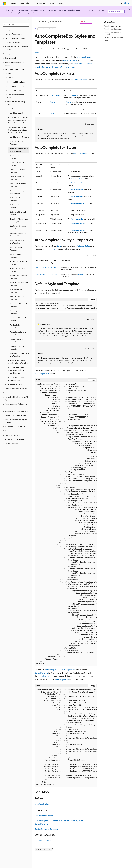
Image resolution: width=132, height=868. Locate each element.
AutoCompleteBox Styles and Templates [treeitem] (19, 150)
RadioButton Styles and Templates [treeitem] (19, 277)
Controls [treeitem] (10, 78)
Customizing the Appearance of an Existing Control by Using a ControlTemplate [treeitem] (19, 120)
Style (59, 246)
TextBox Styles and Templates (46, 829)
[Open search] (121, 3)
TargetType (53, 249)
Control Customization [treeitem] (16, 113)
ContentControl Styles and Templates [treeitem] (18, 192)
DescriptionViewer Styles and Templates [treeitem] (19, 220)
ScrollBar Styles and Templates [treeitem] (17, 298)
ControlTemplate (70, 60)
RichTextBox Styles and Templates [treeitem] (18, 291)
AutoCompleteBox (84, 57)
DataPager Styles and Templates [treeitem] (18, 206)
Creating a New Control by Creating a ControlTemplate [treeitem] (18, 362)
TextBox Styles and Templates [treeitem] (17, 326)
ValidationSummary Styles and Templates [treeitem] (19, 355)
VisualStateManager (45, 360)
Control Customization (44, 815)
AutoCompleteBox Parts (113, 26)
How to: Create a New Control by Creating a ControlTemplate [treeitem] (16, 370)
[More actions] (95, 22)
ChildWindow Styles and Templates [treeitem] (19, 178)
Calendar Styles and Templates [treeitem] (17, 164)
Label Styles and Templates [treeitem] (16, 249)
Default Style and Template (114, 37)
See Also (107, 40)
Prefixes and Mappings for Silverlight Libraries (70, 336)
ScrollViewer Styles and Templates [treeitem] (18, 305)
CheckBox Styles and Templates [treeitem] (18, 171)
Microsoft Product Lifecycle (67, 10)
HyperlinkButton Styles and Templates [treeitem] (18, 242)
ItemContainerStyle (43, 267)
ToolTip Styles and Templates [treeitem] (17, 340)
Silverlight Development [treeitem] (13, 34)
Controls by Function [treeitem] (14, 90)
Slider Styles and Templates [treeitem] (16, 312)
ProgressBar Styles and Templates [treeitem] (18, 270)
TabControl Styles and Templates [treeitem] (18, 319)
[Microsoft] (4, 3)
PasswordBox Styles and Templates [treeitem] (19, 263)
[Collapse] (28, 20)
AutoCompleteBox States (113, 29)
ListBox (54, 267)
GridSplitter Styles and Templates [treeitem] (18, 227)
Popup (52, 113)
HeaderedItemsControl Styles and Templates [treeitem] (18, 235)
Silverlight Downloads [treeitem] (12, 42)
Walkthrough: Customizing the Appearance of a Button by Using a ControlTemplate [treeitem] (18, 130)
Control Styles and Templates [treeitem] (17, 143)
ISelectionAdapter (56, 95)
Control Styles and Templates (51, 22)
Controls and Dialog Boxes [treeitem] (16, 82)
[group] (66, 306)
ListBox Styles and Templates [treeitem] (17, 256)
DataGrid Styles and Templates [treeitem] (17, 199)
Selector (53, 102)
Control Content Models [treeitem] (15, 86)
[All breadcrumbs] (37, 22)
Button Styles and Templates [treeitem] (17, 157)
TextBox (52, 109)
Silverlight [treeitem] (8, 30)
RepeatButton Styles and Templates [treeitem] (19, 284)
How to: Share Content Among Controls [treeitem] (17, 379)
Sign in (127, 3)
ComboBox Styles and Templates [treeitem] (18, 185)
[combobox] (16, 25)
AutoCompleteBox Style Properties (112, 33)
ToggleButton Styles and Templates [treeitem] (19, 333)
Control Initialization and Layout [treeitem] (15, 96)
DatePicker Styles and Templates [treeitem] (18, 213)
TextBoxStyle (40, 274)
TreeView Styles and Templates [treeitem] (17, 348)
